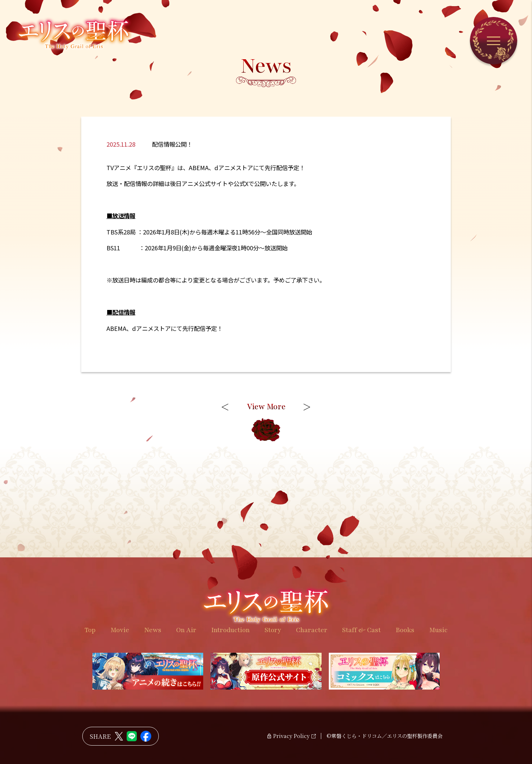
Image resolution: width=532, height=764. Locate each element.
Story (273, 630)
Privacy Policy (291, 736)
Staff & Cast (361, 630)
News (153, 630)
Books (405, 630)
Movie (120, 630)
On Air (186, 630)
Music (438, 630)
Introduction (230, 630)
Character (312, 630)
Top (90, 630)
